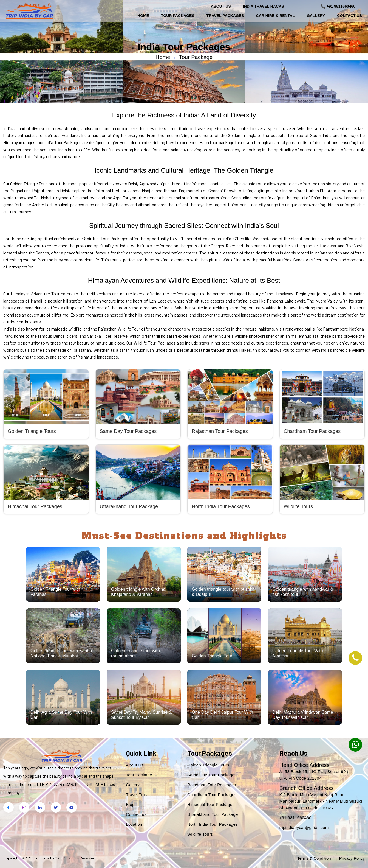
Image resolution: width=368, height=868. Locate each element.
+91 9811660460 (295, 818)
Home (143, 16)
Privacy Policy (352, 858)
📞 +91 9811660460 (338, 6)
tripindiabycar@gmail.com (304, 828)
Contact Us (349, 16)
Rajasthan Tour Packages (212, 785)
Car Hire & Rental (275, 16)
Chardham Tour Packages (212, 795)
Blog (130, 804)
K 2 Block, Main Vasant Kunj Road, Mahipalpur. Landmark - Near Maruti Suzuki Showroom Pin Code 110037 (321, 801)
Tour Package (139, 775)
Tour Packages (178, 16)
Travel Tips (136, 795)
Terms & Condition (314, 858)
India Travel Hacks (264, 6)
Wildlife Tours (200, 834)
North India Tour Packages (213, 824)
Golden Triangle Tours (208, 765)
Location (134, 824)
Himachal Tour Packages (211, 804)
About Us (221, 6)
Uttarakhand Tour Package (213, 814)
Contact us (136, 814)
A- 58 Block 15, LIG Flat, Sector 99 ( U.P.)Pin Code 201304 (314, 775)
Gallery (316, 16)
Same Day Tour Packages (212, 775)
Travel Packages (225, 16)
